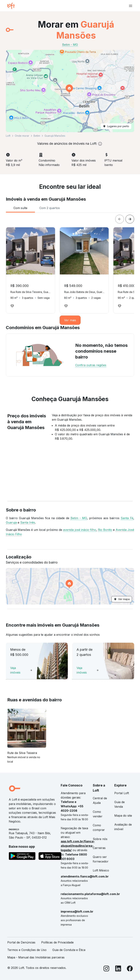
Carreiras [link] (99, 848)
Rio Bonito (105, 530)
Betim (37, 136)
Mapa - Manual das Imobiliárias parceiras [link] (36, 957)
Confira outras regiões (91, 365)
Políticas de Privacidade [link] (57, 942)
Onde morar (22, 136)
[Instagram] (106, 969)
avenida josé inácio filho (79, 530)
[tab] (20, 208)
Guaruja (11, 522)
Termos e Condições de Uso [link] (27, 950)
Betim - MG (79, 518)
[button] (70, 91)
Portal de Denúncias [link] (21, 942)
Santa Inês (28, 522)
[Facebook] (130, 969)
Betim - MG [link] (70, 45)
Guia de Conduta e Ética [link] (69, 950)
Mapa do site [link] (123, 816)
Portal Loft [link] (122, 793)
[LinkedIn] (118, 969)
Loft (8, 136)
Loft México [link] (101, 870)
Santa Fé (127, 518)
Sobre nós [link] (100, 839)
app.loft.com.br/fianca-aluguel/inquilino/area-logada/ (78, 846)
